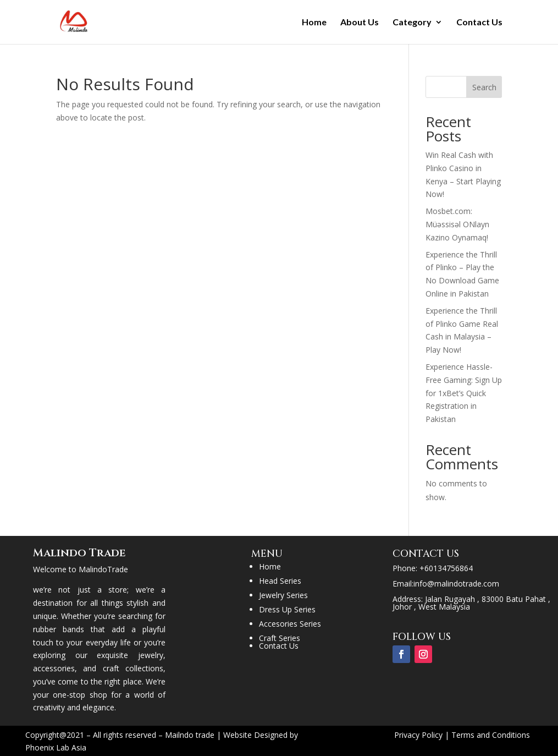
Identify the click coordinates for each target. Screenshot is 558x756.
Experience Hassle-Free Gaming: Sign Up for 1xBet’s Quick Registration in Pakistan (464, 393)
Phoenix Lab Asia (56, 747)
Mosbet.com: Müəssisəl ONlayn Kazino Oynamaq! (457, 224)
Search (484, 87)
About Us (360, 23)
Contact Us (479, 23)
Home (314, 23)
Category (412, 23)
